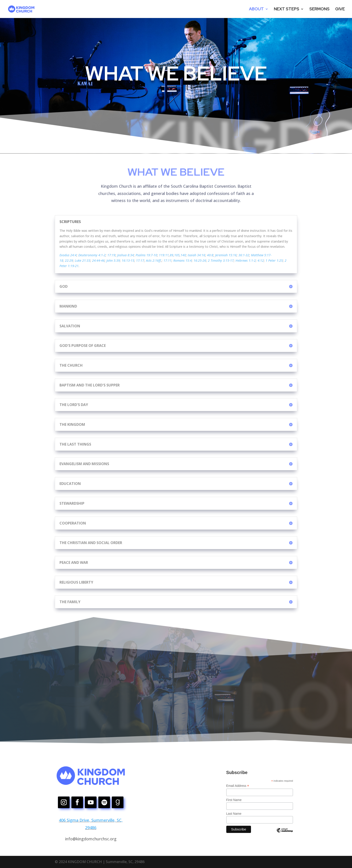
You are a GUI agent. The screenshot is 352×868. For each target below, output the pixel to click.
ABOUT (256, 9)
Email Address (238, 786)
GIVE (340, 9)
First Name (234, 800)
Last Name (234, 814)
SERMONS (319, 9)
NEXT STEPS (287, 9)
